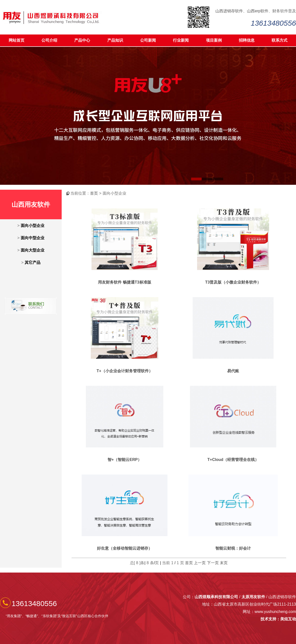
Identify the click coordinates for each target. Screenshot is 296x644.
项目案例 (214, 40)
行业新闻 (181, 40)
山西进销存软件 (229, 11)
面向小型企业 (33, 226)
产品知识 (115, 40)
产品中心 (82, 40)
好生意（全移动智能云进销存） (125, 548)
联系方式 (279, 40)
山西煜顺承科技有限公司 (216, 597)
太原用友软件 (253, 597)
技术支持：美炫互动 (278, 619)
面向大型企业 (33, 250)
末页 (224, 563)
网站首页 (17, 40)
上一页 (200, 563)
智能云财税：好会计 (233, 548)
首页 (94, 193)
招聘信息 (247, 40)
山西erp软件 (258, 11)
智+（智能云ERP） (125, 460)
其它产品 (33, 263)
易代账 (233, 371)
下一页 (213, 563)
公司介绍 (49, 40)
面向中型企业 (33, 238)
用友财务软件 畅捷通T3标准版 (124, 282)
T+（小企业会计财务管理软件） (124, 371)
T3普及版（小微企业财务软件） (233, 282)
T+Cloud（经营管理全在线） (233, 460)
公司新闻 (148, 40)
